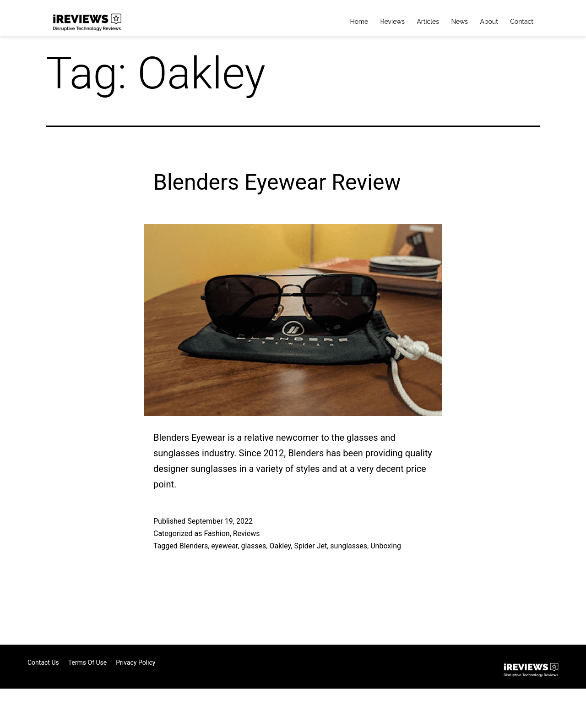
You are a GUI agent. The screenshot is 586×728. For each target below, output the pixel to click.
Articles (428, 22)
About (489, 22)
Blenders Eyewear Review (277, 182)
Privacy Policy (136, 662)
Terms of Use (88, 662)
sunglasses (349, 546)
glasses (253, 546)
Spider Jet (310, 546)
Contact (522, 22)
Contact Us (43, 662)
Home (359, 22)
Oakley (280, 546)
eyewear (224, 546)
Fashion (217, 534)
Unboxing (386, 546)
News (459, 22)
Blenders (194, 546)
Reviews (393, 22)
